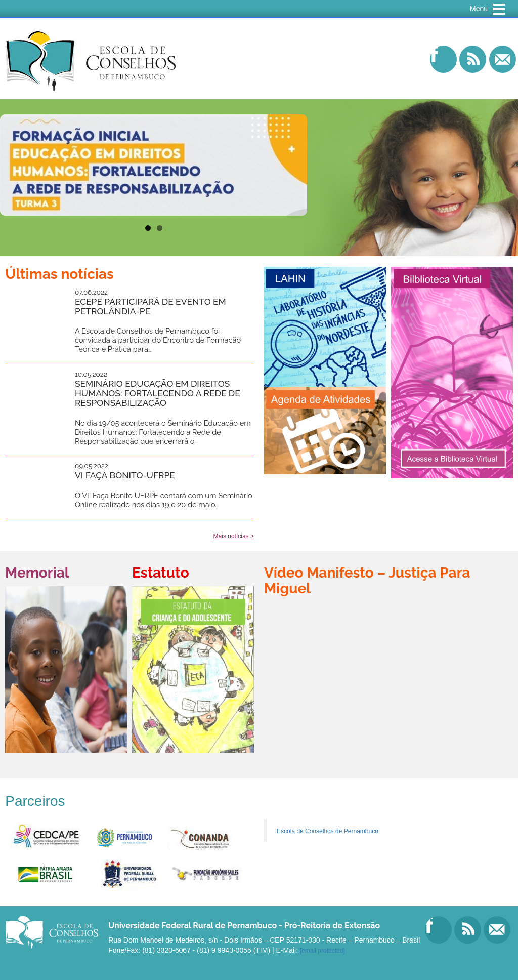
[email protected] (322, 951)
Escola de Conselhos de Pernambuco (328, 831)
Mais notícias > (234, 536)
